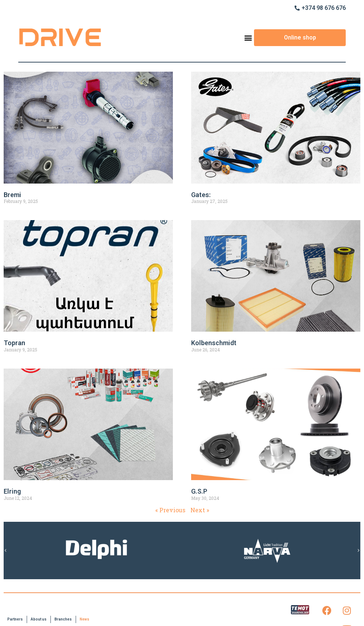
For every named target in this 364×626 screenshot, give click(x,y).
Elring (12, 491)
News (84, 619)
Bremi (12, 195)
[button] (248, 37)
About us (39, 619)
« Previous (170, 510)
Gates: (201, 195)
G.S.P (199, 491)
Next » (200, 510)
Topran (14, 343)
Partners (15, 619)
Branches (63, 619)
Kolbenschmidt (214, 343)
